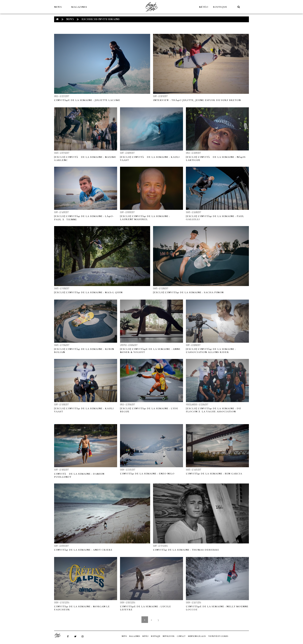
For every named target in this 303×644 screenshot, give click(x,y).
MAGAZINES (79, 7)
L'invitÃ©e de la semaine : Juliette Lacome (87, 100)
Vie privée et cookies (218, 636)
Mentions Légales (197, 636)
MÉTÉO (204, 7)
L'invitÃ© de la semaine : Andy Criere (83, 550)
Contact (181, 636)
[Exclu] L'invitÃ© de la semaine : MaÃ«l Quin (88, 292)
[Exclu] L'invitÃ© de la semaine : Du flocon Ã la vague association (213, 410)
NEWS (58, 7)
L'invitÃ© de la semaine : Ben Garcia (214, 474)
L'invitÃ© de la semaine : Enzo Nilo (147, 474)
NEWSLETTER (169, 636)
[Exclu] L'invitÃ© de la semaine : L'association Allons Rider (211, 351)
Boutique (220, 7)
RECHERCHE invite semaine (101, 19)
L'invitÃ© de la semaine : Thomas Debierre (186, 550)
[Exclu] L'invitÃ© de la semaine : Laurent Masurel (145, 218)
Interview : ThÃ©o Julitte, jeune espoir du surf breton (197, 100)
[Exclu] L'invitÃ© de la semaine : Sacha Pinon (188, 292)
